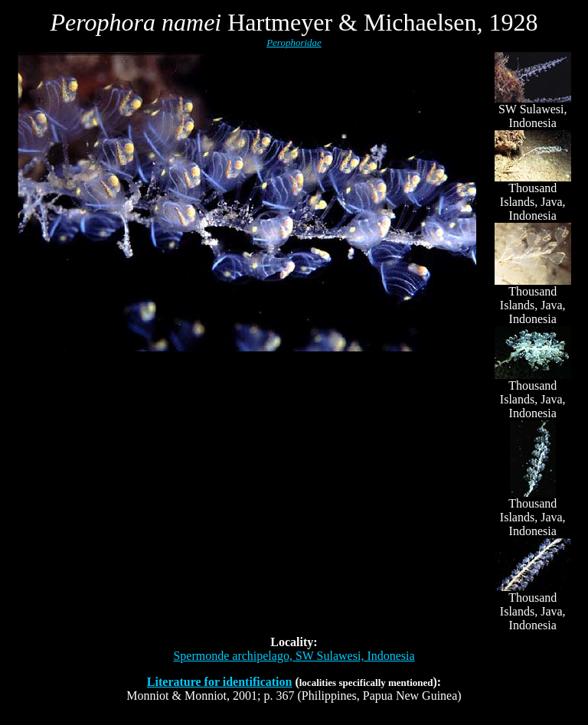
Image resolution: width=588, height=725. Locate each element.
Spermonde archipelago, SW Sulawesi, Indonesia (294, 656)
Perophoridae (294, 42)
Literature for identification (220, 682)
